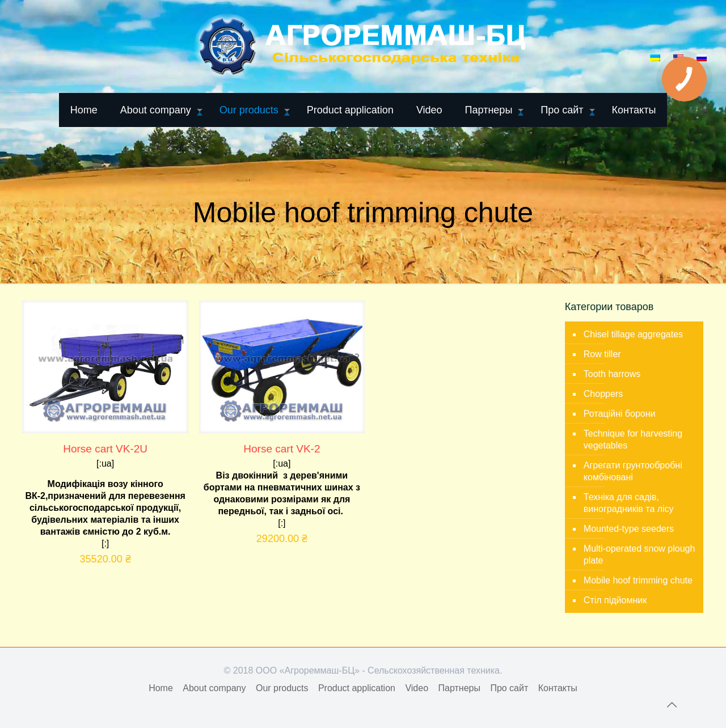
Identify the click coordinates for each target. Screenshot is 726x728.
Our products (282, 688)
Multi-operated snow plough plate (640, 555)
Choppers (603, 394)
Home (161, 688)
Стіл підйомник (615, 600)
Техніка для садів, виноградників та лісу (629, 503)
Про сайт (509, 688)
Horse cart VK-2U (105, 449)
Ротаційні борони (620, 414)
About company (214, 688)
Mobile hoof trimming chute (638, 580)
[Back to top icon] (672, 705)
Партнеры (459, 688)
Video (417, 688)
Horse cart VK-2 (282, 449)
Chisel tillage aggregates (633, 334)
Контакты (558, 688)
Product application (357, 688)
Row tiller (602, 354)
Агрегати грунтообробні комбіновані (633, 471)
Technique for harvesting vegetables (633, 439)
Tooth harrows (612, 374)
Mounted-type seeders (629, 529)
